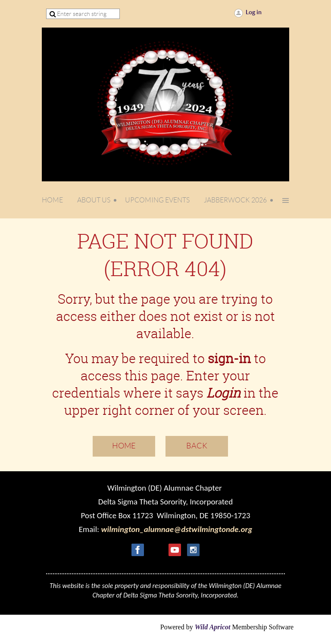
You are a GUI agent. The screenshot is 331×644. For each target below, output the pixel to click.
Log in (254, 12)
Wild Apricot (213, 627)
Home (124, 446)
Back (197, 446)
